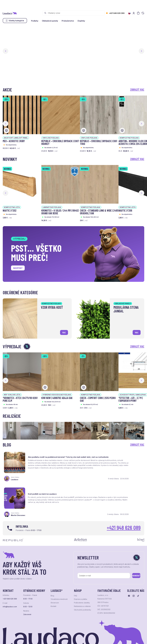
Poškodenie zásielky (82, 588)
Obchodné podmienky (83, 595)
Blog (52, 581)
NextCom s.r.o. (59, 639)
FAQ (76, 581)
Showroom (55, 588)
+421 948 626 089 (117, 13)
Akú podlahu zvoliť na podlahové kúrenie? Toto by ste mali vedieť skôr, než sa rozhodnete (48, 457)
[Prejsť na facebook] (129, 581)
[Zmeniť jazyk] (129, 13)
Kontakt (53, 591)
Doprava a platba (81, 584)
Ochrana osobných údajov (12, 639)
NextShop (28, 639)
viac (63, 332)
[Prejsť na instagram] (134, 581)
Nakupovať (19, 269)
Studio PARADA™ (87, 639)
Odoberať (133, 560)
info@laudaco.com (10, 592)
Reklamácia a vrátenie (82, 591)
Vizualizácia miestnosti (59, 584)
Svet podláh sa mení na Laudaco (116, 455)
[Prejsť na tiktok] (138, 581)
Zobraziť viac (137, 90)
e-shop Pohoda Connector (42, 639)
